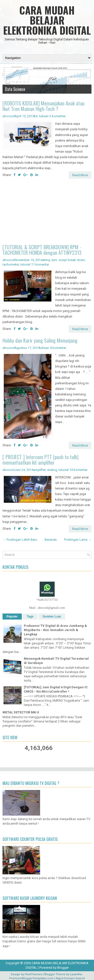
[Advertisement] (47, 212)
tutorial (25, 264)
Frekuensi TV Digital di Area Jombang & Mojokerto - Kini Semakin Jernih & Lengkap (55, 630)
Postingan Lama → (78, 540)
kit (36, 116)
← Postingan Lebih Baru (20, 540)
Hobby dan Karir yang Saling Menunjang (40, 340)
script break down (72, 260)
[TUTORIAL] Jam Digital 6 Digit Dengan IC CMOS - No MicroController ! (56, 689)
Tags (30, 617)
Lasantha (76, 974)
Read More (80, 175)
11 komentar (40, 264)
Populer (12, 617)
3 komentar (58, 116)
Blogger (63, 968)
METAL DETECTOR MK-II (21, 712)
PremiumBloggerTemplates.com (31, 978)
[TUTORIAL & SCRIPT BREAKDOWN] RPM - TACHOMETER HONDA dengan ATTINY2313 (42, 250)
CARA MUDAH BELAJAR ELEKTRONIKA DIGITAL (47, 20)
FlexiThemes (33, 974)
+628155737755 (47, 600)
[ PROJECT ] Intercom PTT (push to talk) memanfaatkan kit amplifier (40, 460)
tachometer (11, 264)
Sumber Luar (52, 617)
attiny (46, 260)
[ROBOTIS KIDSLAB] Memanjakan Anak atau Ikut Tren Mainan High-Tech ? (43, 106)
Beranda (51, 540)
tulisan (44, 116)
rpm (54, 260)
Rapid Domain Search (70, 978)
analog (52, 470)
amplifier (39, 470)
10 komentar (78, 470)
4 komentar (58, 348)
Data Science (15, 89)
